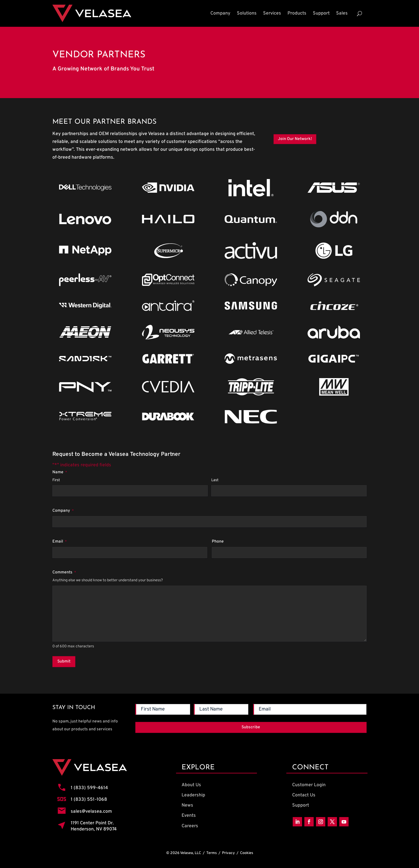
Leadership (193, 795)
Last (215, 480)
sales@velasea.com (91, 812)
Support (321, 13)
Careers (190, 826)
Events (189, 816)
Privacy (228, 853)
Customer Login (309, 785)
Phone (218, 542)
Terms (212, 853)
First (56, 480)
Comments (64, 573)
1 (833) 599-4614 (89, 788)
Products (297, 13)
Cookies (247, 853)
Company (220, 13)
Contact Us (304, 795)
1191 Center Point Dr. (92, 823)
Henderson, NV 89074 (94, 829)
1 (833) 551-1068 (89, 800)
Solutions (247, 13)
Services (272, 13)
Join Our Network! (295, 139)
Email (60, 542)
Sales (342, 13)
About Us (191, 785)
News (187, 805)
